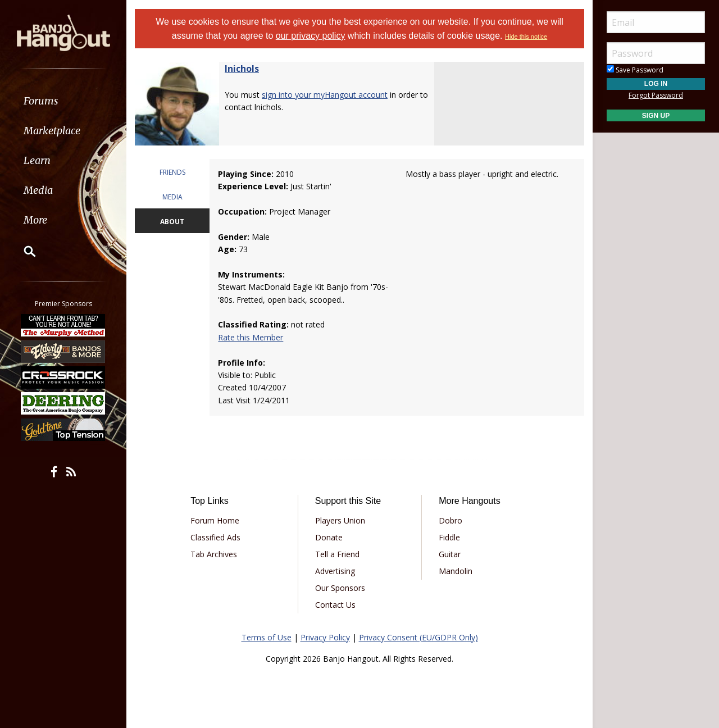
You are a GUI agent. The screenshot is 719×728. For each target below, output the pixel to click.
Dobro (450, 520)
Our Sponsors (340, 588)
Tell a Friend (337, 554)
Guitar (450, 554)
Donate (329, 537)
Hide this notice (526, 37)
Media (38, 190)
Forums (41, 101)
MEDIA (172, 197)
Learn (37, 160)
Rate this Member (251, 337)
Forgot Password (656, 95)
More (35, 220)
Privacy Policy (325, 637)
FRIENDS (172, 172)
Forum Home (215, 520)
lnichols (242, 69)
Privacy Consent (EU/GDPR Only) (418, 637)
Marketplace (52, 131)
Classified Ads (215, 537)
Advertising (335, 571)
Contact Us (335, 605)
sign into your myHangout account (325, 95)
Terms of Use (267, 637)
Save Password (635, 70)
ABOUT (172, 222)
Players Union (340, 520)
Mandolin (456, 571)
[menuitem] (63, 101)
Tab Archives (214, 554)
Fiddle (449, 537)
